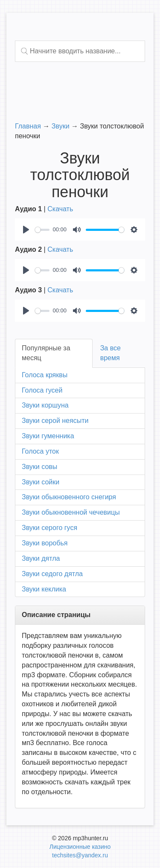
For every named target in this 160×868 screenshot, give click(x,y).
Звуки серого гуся (49, 528)
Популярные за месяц (46, 353)
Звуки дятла (41, 558)
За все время (111, 353)
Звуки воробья (45, 543)
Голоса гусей (42, 390)
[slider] (42, 230)
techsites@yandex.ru (80, 855)
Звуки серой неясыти (55, 421)
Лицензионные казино (80, 847)
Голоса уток (40, 451)
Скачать (60, 209)
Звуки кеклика (44, 589)
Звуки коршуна (45, 405)
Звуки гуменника (48, 436)
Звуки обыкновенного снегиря (69, 497)
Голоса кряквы (45, 375)
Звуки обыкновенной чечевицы (71, 512)
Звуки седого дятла (52, 574)
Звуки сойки (41, 482)
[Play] (26, 230)
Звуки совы (39, 467)
